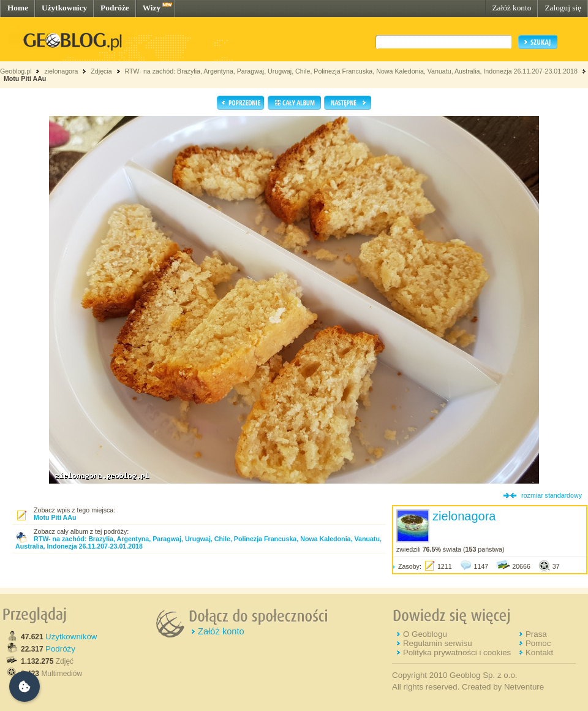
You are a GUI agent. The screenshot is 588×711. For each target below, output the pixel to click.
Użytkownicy (64, 8)
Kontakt (539, 652)
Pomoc (538, 643)
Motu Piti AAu (25, 78)
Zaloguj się (563, 8)
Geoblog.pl (16, 71)
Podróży (60, 649)
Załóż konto (511, 8)
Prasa (536, 634)
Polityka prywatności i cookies (457, 652)
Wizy (152, 8)
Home (18, 8)
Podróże (115, 8)
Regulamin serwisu (438, 643)
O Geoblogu (425, 634)
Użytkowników (71, 637)
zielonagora (61, 71)
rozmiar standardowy (552, 495)
